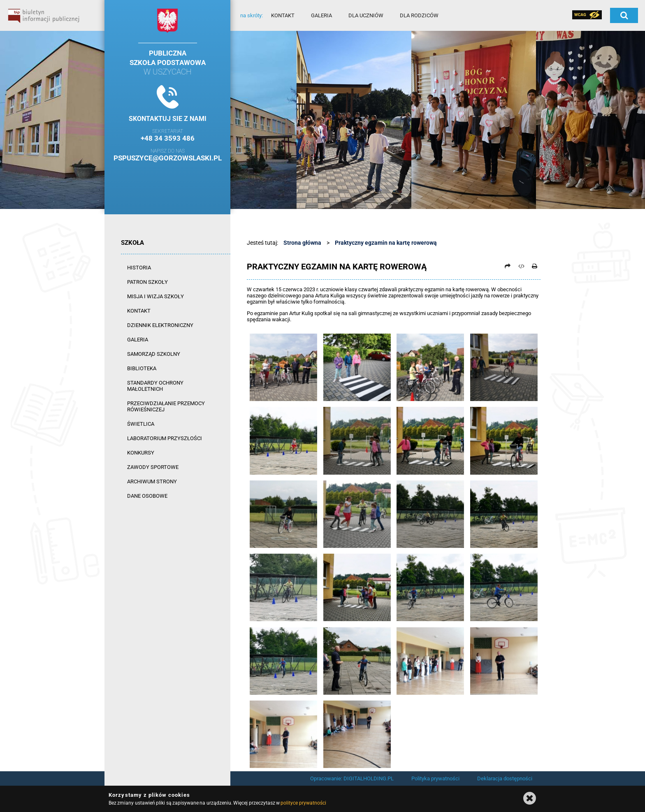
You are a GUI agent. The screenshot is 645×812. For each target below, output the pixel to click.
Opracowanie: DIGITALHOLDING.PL (352, 778)
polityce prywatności (303, 803)
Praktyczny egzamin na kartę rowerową (386, 243)
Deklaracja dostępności (505, 778)
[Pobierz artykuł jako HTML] (521, 266)
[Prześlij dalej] (508, 266)
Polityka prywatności (435, 778)
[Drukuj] (534, 266)
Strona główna (302, 243)
